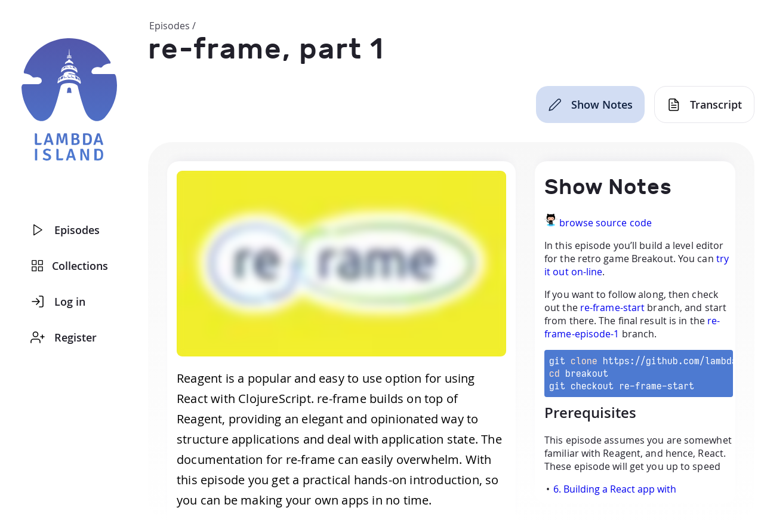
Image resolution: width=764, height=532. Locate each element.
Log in (58, 302)
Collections (70, 266)
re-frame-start (612, 307)
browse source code (606, 223)
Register (64, 337)
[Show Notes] (590, 104)
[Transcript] (704, 104)
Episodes (65, 230)
